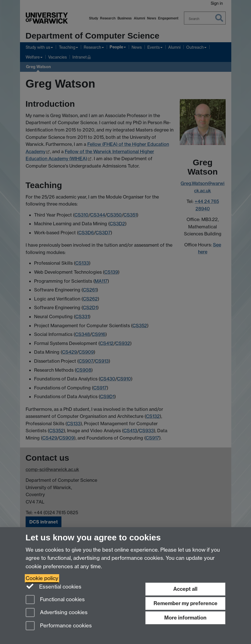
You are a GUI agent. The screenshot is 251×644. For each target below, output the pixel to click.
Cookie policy (42, 578)
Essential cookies (54, 586)
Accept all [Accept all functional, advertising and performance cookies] (185, 589)
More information (185, 618)
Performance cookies (59, 626)
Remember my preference (186, 603)
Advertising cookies (57, 613)
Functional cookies (55, 600)
